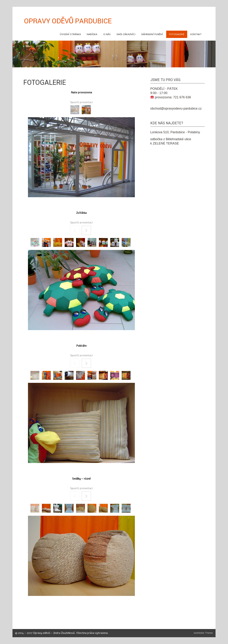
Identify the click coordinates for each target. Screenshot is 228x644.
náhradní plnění (152, 34)
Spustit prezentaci (81, 102)
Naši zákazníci (126, 34)
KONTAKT (196, 34)
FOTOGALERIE (177, 34)
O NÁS (107, 34)
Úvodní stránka (70, 34)
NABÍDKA (92, 34)
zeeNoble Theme (203, 633)
